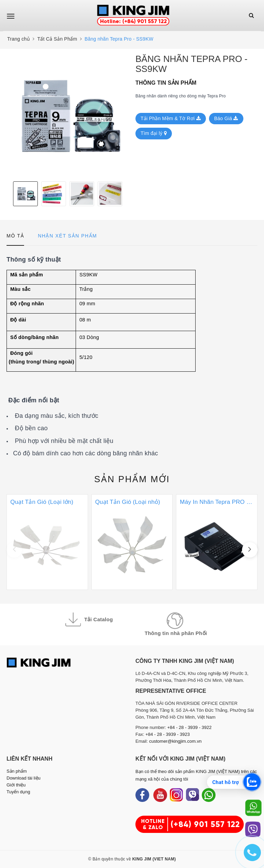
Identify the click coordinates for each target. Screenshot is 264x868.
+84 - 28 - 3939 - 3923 (168, 734)
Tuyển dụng (18, 792)
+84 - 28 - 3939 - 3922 (190, 727)
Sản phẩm (132, 479)
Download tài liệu (24, 778)
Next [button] (127, 194)
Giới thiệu (16, 785)
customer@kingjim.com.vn (175, 741)
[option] (68, 115)
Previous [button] (8, 194)
